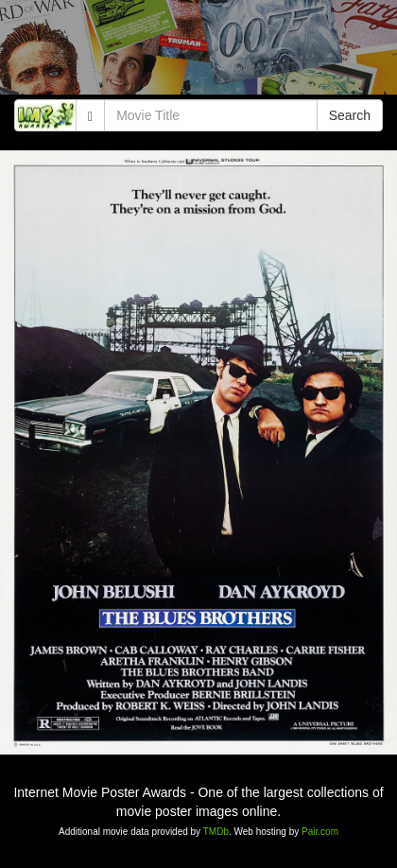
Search (350, 115)
